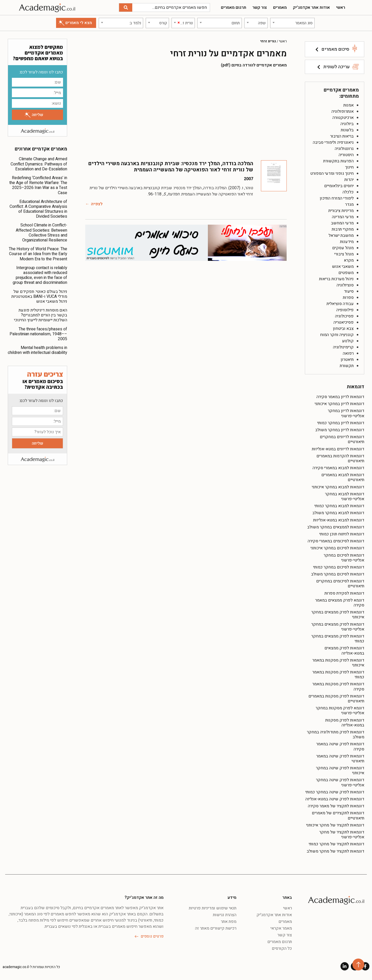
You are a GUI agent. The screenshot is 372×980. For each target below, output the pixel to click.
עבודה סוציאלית (340, 304)
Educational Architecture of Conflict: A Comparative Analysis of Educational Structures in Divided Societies (38, 209)
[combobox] (292, 23)
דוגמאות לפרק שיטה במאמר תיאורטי (340, 759)
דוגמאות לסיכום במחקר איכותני (337, 548)
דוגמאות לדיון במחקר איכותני (339, 404)
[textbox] (292, 23)
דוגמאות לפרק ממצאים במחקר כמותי (338, 639)
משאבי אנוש (343, 267)
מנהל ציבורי (344, 254)
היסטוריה (346, 155)
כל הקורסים (282, 948)
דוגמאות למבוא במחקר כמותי (339, 506)
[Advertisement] (186, 114)
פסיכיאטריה (344, 322)
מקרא (349, 260)
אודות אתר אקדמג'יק (311, 7)
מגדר (349, 204)
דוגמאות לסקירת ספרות (344, 593)
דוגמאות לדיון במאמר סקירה (340, 397)
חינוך (349, 167)
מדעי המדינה (343, 217)
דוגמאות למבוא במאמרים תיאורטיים (343, 477)
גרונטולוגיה (344, 149)
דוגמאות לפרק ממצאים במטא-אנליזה (344, 651)
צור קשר (260, 7)
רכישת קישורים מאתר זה (216, 928)
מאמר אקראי (281, 928)
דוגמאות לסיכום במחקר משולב (338, 574)
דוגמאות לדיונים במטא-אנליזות (338, 449)
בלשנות (347, 130)
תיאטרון (347, 360)
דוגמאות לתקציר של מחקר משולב (335, 851)
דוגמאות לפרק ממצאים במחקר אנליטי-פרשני (338, 627)
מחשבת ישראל (341, 235)
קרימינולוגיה (343, 347)
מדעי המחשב (342, 223)
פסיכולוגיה (344, 316)
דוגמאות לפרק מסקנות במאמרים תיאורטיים (336, 699)
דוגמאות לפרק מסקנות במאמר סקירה (338, 686)
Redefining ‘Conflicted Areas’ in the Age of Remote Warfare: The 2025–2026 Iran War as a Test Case (38, 185)
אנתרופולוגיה (343, 111)
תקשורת (347, 366)
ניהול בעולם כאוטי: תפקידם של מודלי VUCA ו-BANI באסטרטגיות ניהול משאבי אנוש (39, 297)
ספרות (348, 298)
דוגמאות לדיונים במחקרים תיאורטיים (342, 439)
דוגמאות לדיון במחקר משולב (340, 430)
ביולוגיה (347, 124)
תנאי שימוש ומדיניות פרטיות (213, 908)
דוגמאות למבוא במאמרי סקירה (338, 468)
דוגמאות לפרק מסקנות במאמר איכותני (338, 663)
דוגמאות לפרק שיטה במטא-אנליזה (335, 799)
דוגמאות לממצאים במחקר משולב (336, 527)
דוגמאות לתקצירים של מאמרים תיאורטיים (338, 815)
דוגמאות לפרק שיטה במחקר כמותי (335, 792)
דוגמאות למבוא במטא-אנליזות (339, 520)
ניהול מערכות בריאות (336, 279)
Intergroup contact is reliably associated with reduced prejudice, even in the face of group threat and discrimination (40, 275)
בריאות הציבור (342, 136)
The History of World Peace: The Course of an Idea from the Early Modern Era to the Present (38, 254)
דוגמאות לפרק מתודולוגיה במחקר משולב (336, 735)
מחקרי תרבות (343, 229)
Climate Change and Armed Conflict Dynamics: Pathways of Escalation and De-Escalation (39, 164)
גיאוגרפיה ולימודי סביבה (333, 142)
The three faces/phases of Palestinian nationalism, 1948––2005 (38, 334)
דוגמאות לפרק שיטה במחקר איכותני (340, 770)
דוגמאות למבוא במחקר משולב (338, 513)
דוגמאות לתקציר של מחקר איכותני (335, 825)
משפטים (346, 273)
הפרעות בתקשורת (338, 161)
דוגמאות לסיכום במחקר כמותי (339, 567)
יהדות (349, 180)
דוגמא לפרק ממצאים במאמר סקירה (340, 603)
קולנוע (348, 341)
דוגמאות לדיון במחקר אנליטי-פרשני (346, 413)
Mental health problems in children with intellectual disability (37, 350)
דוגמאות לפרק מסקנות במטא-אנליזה (345, 723)
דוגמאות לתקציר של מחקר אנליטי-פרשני (342, 835)
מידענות (347, 242)
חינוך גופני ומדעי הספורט (332, 173)
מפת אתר (229, 922)
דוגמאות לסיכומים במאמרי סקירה (336, 541)
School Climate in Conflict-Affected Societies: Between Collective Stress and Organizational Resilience (41, 233)
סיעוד (349, 291)
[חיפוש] (126, 7)
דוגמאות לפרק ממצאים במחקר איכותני (338, 615)
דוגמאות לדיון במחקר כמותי (341, 423)
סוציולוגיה (345, 285)
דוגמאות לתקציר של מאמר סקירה (336, 806)
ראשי (341, 7)
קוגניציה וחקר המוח (337, 335)
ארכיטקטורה (343, 118)
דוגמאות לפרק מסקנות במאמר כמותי (338, 675)
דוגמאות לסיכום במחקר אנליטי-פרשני (344, 558)
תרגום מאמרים (234, 7)
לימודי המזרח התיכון (337, 198)
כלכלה (348, 192)
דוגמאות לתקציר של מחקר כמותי (336, 844)
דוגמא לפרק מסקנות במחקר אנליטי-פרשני (340, 711)
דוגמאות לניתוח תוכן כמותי (342, 534)
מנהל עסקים (343, 248)
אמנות (348, 105)
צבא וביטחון (343, 329)
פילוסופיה (345, 310)
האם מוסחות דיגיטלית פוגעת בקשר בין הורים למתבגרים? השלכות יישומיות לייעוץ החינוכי (41, 315)
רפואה (348, 353)
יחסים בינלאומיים (339, 186)
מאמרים (280, 7)
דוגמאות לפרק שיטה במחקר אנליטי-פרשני (340, 782)
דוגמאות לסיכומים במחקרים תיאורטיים (340, 584)
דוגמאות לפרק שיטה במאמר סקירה (340, 746)
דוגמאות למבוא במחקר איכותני (338, 487)
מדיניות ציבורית (341, 211)
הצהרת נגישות (225, 915)
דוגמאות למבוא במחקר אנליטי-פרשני (345, 496)
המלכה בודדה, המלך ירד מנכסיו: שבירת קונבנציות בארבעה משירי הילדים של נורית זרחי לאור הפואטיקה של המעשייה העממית (171, 167)
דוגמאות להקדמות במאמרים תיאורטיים (340, 458)
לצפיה (97, 204)
